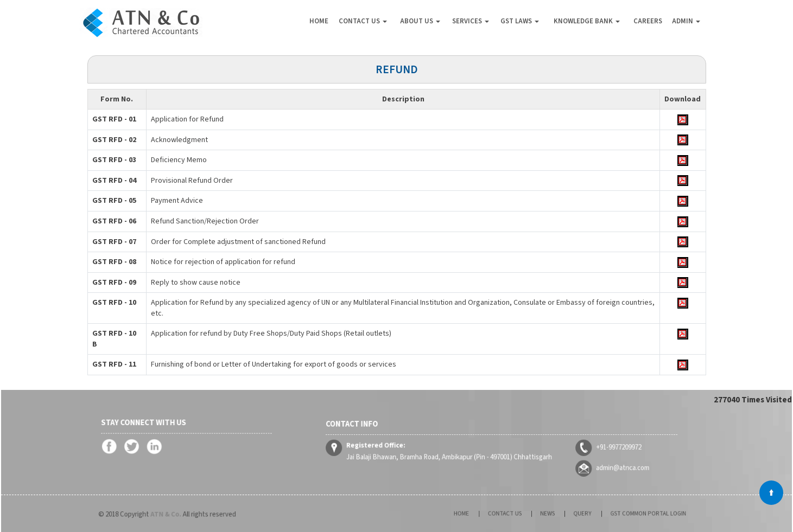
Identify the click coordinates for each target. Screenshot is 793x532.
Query (578, 514)
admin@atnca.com (594, 462)
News (550, 514)
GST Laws (520, 21)
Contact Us (363, 21)
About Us (420, 21)
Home (319, 21)
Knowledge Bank (587, 21)
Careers (648, 21)
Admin (686, 21)
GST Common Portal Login (628, 514)
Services (471, 21)
